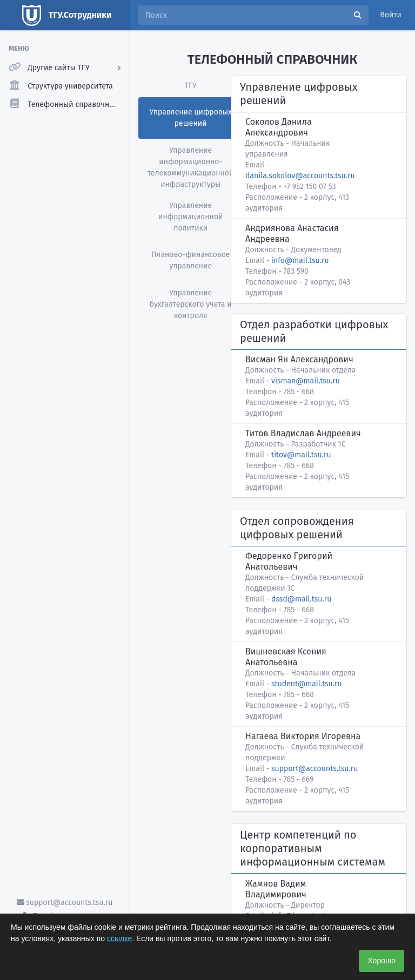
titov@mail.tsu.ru (301, 455)
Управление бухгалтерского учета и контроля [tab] (191, 304)
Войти (391, 15)
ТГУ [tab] (191, 86)
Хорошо (381, 961)
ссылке (119, 938)
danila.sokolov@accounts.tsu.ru (300, 176)
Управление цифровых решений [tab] (191, 118)
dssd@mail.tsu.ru (301, 599)
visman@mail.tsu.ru (306, 381)
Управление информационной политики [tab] (191, 217)
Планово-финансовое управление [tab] (191, 260)
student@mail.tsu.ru (306, 684)
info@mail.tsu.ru (300, 261)
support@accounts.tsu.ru (65, 903)
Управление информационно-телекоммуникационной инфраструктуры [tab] (190, 167)
